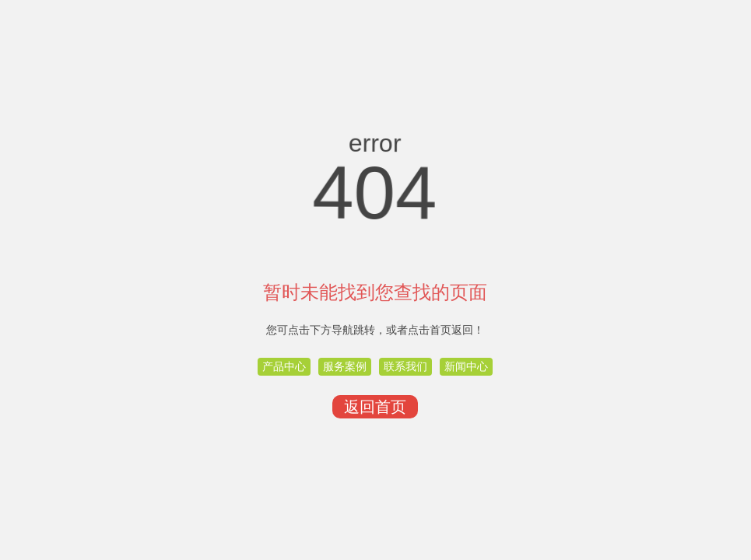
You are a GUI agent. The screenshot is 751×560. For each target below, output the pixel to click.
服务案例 (345, 366)
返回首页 (375, 407)
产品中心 (284, 366)
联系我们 (405, 366)
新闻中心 (466, 366)
